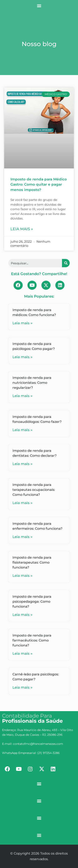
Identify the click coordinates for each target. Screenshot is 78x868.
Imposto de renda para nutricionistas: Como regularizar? (32, 383)
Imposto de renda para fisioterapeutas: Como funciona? (32, 562)
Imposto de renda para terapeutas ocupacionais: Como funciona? (34, 490)
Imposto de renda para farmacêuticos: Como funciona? (32, 640)
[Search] (66, 263)
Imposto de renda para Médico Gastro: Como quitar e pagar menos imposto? (39, 184)
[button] (39, 5)
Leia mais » (22, 229)
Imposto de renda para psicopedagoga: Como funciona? (32, 602)
